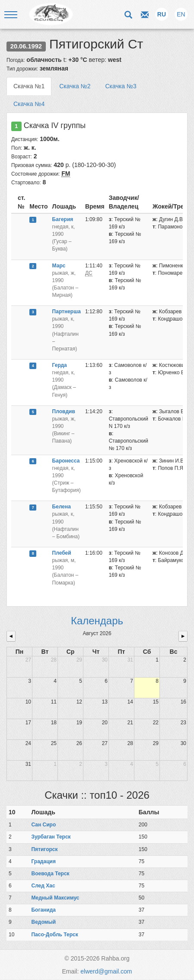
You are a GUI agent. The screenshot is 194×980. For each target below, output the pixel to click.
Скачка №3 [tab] (121, 86)
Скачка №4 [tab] (29, 104)
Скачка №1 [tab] (29, 86)
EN (181, 14)
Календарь (97, 621)
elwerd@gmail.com (106, 971)
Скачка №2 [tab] (75, 86)
